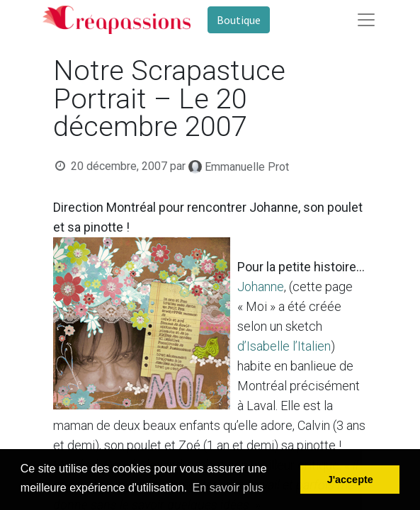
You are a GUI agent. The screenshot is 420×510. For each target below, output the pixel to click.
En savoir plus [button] (228, 488)
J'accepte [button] (350, 480)
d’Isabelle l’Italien (284, 346)
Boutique (239, 20)
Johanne (261, 287)
